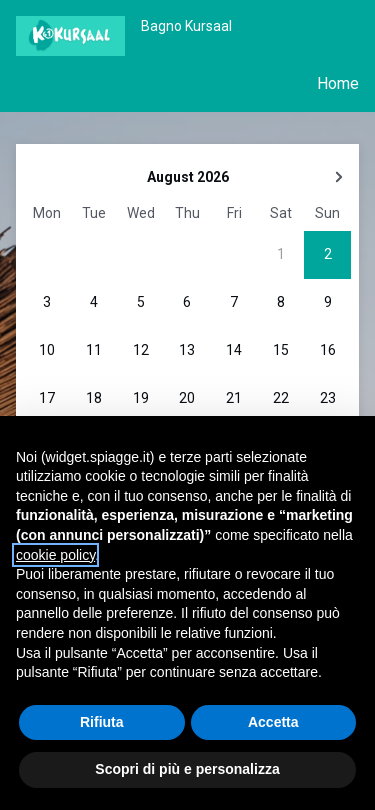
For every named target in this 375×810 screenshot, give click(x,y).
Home (338, 83)
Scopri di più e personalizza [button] (187, 769)
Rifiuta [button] (102, 722)
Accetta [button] (273, 722)
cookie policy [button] (55, 555)
